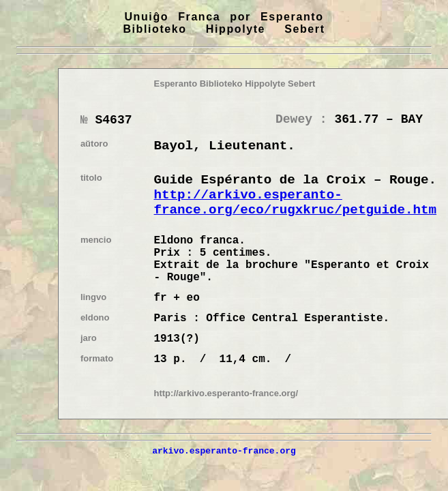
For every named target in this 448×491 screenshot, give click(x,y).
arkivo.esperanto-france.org (224, 451)
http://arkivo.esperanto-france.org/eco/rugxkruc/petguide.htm (296, 203)
